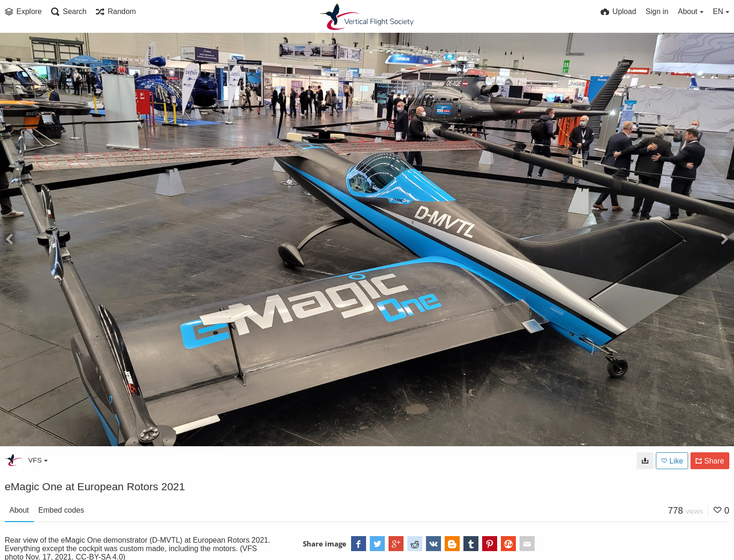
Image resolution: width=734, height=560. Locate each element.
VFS (38, 460)
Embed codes (61, 510)
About (19, 510)
